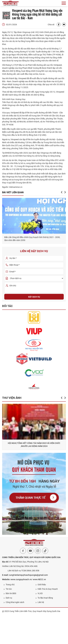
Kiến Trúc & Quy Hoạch (47, 589)
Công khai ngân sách (14, 602)
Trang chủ (9, 585)
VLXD (39, 593)
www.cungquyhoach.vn (21, 579)
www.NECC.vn (39, 579)
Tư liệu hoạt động (44, 598)
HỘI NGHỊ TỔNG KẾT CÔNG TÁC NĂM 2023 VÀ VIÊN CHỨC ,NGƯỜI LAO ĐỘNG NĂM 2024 (38, 445)
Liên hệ (40, 602)
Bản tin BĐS (10, 593)
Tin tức (8, 589)
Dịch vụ (8, 598)
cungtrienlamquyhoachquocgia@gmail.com (28, 575)
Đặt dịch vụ (34, 297)
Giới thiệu (41, 585)
